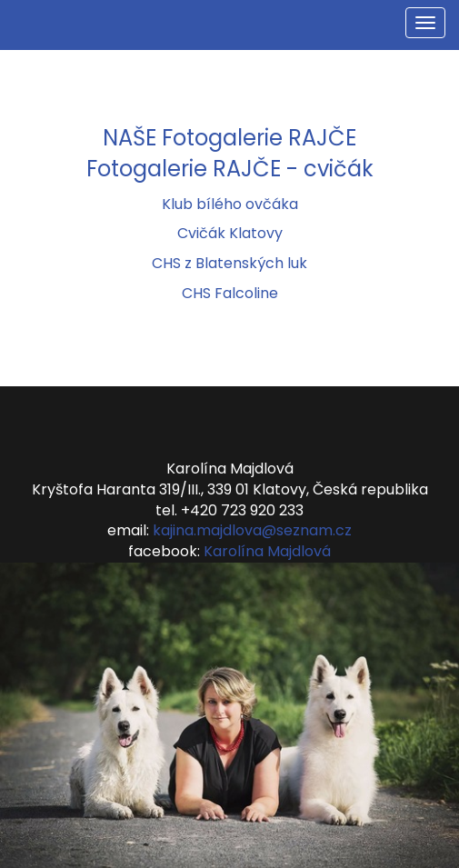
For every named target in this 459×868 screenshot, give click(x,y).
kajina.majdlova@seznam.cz (252, 530)
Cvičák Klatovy (230, 233)
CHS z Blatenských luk (229, 263)
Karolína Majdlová (267, 551)
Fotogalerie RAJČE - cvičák (230, 169)
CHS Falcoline (230, 293)
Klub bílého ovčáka (230, 204)
